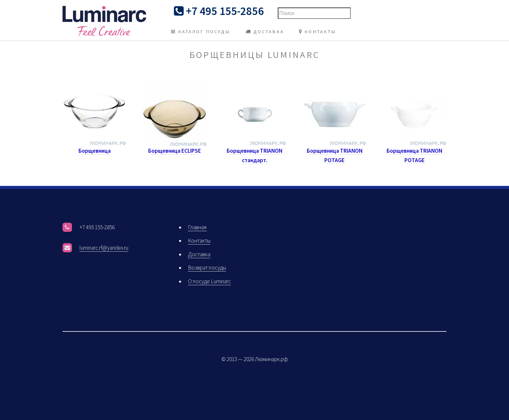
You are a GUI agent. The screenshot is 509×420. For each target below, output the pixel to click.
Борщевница (95, 151)
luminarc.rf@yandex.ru (104, 248)
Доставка (199, 254)
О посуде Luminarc (209, 281)
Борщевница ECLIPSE (175, 151)
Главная (197, 227)
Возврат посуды (207, 268)
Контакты (199, 241)
